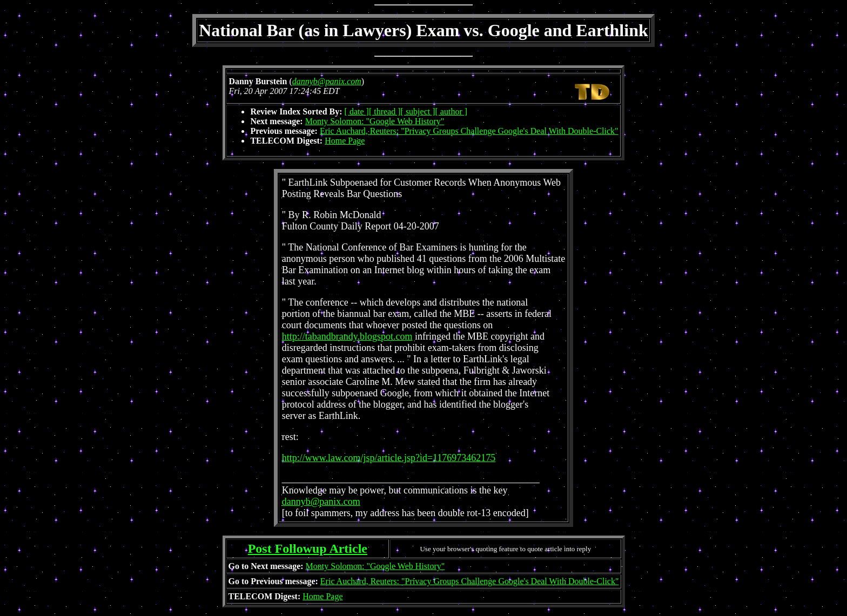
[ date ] (357, 111)
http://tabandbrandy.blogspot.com (347, 336)
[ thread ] (385, 111)
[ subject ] (418, 111)
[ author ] (452, 111)
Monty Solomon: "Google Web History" (375, 121)
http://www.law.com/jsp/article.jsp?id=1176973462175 (389, 458)
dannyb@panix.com (321, 502)
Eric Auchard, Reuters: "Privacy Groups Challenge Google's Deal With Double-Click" (469, 131)
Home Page (345, 141)
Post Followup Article (308, 549)
